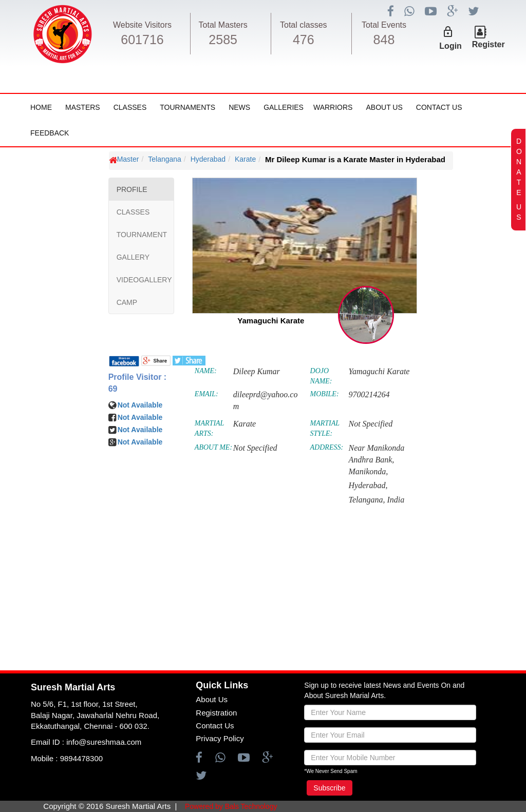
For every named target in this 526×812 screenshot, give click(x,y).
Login (450, 46)
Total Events (384, 25)
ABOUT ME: (213, 447)
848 (384, 40)
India (396, 500)
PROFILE (132, 189)
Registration (216, 713)
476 (304, 40)
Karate (245, 159)
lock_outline (448, 32)
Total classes (304, 25)
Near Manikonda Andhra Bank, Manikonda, (376, 460)
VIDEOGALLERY (144, 280)
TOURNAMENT (142, 235)
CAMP (127, 302)
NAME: (206, 371)
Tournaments (187, 107)
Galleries (284, 107)
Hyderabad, (368, 485)
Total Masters (223, 25)
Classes (130, 107)
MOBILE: (325, 394)
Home (41, 107)
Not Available (140, 405)
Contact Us (439, 107)
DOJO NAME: (321, 376)
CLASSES (133, 212)
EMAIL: (206, 394)
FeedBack (50, 133)
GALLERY (133, 257)
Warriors (333, 107)
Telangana (165, 159)
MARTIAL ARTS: (209, 428)
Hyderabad (208, 159)
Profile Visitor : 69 (138, 383)
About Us (384, 107)
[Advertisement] (69, 457)
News (239, 107)
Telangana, (367, 500)
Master (128, 159)
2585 (223, 40)
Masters (83, 107)
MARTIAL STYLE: (325, 428)
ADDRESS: (327, 447)
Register (489, 44)
